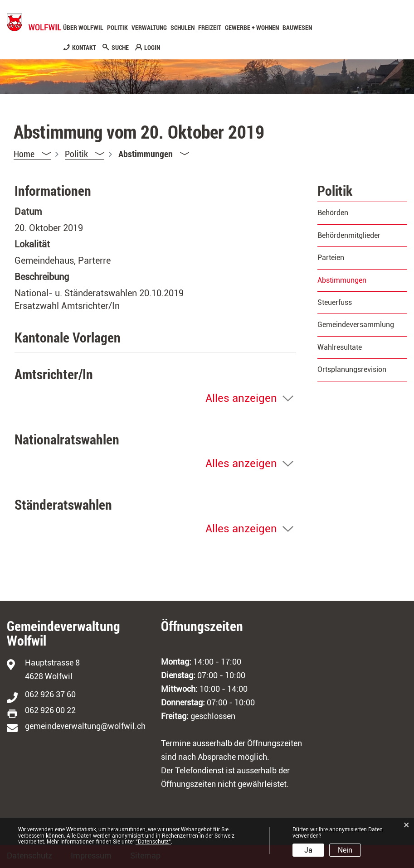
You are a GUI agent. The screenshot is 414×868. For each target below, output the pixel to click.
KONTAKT (84, 48)
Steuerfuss (335, 302)
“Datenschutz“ (153, 842)
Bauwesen (297, 28)
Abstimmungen (362, 280)
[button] (85, 154)
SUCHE (120, 48)
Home (24, 154)
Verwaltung (149, 28)
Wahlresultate (340, 347)
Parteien (331, 258)
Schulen (183, 28)
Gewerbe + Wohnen (252, 28)
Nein (345, 850)
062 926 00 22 (50, 710)
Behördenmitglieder (349, 235)
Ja (308, 850)
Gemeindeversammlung (356, 325)
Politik (117, 28)
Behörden (333, 213)
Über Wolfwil (83, 28)
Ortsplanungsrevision (352, 369)
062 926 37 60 (50, 694)
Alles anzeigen (241, 398)
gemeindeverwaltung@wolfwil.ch (85, 726)
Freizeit (210, 28)
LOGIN (152, 48)
